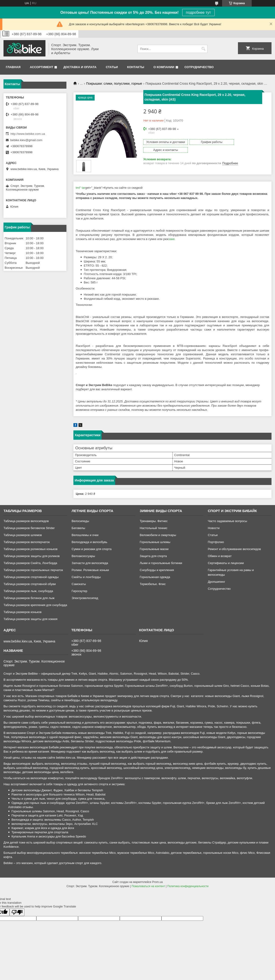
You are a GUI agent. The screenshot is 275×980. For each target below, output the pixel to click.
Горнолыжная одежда (155, 577)
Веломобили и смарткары (158, 535)
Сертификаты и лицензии (226, 563)
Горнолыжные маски (154, 549)
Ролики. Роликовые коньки (90, 570)
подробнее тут (198, 12)
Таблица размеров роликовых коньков (30, 549)
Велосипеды (80, 521)
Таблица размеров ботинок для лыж (29, 598)
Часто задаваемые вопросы (228, 521)
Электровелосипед (85, 598)
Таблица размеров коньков (22, 612)
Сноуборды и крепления (157, 570)
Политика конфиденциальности (188, 886)
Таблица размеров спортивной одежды (31, 577)
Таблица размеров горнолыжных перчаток (33, 570)
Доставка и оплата (80, 67)
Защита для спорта (153, 556)
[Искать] (203, 49)
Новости (214, 528)
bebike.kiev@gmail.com (26, 140)
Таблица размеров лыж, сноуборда (28, 591)
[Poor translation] (17, 912)
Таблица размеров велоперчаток (27, 542)
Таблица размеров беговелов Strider (29, 528)
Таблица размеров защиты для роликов (32, 556)
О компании (164, 67)
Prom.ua (157, 882)
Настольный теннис (154, 528)
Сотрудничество (199, 67)
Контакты (136, 67)
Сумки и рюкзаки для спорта (91, 549)
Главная (13, 67)
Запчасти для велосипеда (90, 563)
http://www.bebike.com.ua (28, 134)
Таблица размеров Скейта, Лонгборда (30, 563)
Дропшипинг (217, 582)
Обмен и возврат (220, 556)
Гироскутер (79, 591)
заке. (172, 239)
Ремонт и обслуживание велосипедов (234, 549)
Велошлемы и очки (85, 535)
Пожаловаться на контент (148, 886)
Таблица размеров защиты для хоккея (30, 619)
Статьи (112, 67)
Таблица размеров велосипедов (26, 521)
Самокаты (79, 584)
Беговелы (78, 528)
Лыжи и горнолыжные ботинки (161, 563)
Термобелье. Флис (153, 584)
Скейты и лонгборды (86, 577)
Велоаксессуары (83, 556)
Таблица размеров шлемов (23, 535)
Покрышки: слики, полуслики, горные (114, 84)
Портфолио (216, 542)
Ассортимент (41, 67)
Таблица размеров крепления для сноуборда (35, 605)
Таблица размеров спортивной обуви (30, 584)
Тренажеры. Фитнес (154, 521)
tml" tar (81, 188)
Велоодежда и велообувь (89, 542)
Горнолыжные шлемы (155, 542)
